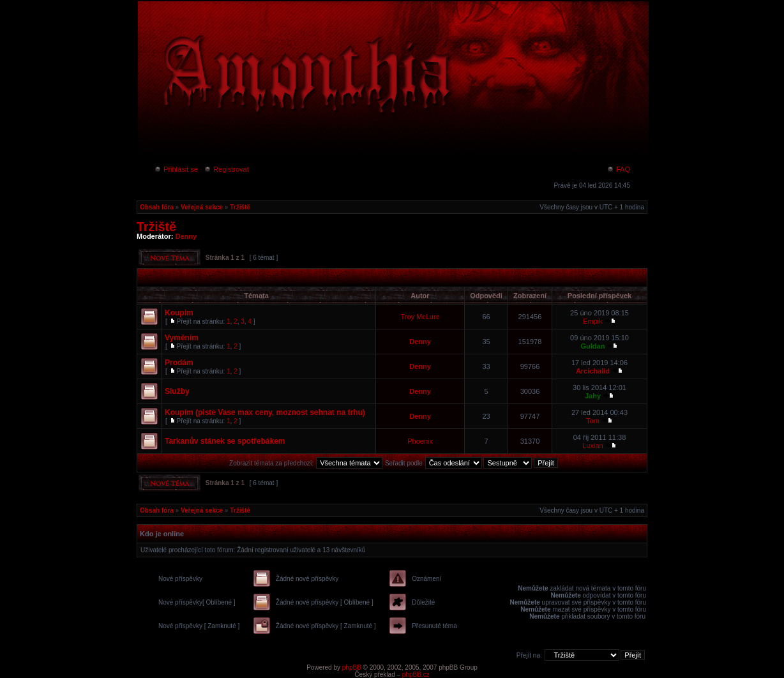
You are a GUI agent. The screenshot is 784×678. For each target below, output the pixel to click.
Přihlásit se (176, 169)
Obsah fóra (157, 207)
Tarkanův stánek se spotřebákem (225, 441)
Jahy (593, 396)
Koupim (179, 313)
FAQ (618, 169)
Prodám (179, 363)
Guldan (593, 346)
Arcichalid (593, 371)
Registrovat (226, 169)
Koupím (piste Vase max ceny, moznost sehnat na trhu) (265, 412)
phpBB (352, 667)
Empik (593, 321)
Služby (177, 391)
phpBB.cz (416, 674)
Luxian (592, 446)
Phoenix (420, 441)
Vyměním (182, 338)
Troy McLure (420, 317)
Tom (593, 421)
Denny (186, 236)
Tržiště (240, 207)
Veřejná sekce (202, 207)
